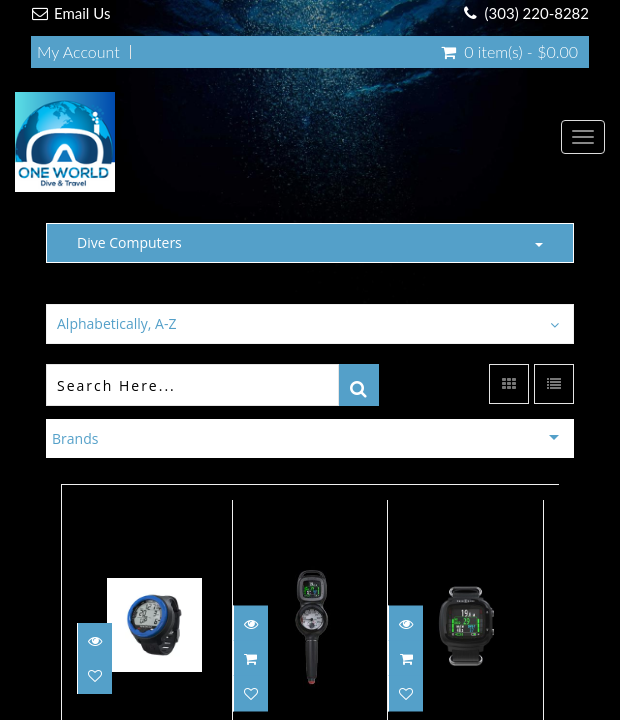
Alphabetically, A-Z (116, 323)
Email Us (82, 13)
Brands (75, 438)
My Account (78, 52)
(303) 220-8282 (537, 13)
